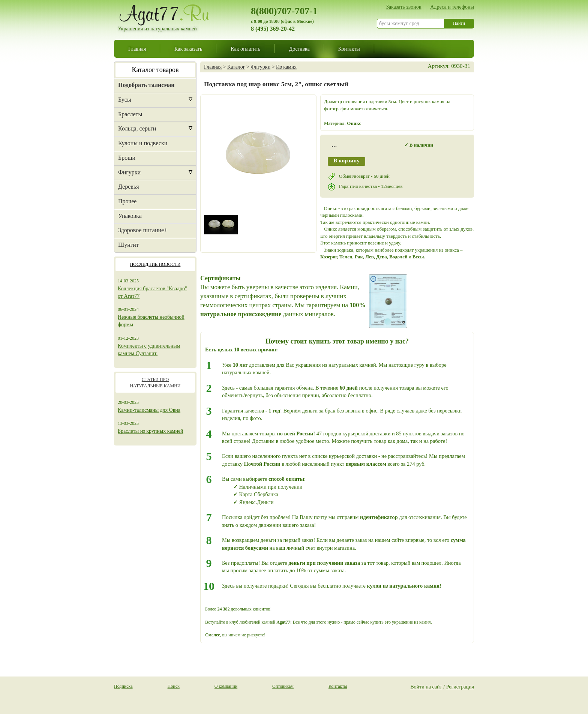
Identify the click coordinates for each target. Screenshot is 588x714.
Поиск (174, 686)
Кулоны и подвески (143, 143)
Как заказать (188, 49)
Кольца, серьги (137, 128)
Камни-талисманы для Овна (149, 410)
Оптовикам (283, 686)
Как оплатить (245, 49)
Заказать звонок (404, 7)
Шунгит (128, 245)
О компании (226, 686)
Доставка (299, 49)
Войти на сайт (426, 687)
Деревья (129, 187)
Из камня (286, 67)
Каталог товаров (155, 70)
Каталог (236, 67)
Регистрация (460, 687)
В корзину (346, 160)
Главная (137, 49)
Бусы (125, 100)
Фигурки (129, 172)
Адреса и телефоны (452, 7)
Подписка (123, 686)
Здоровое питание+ (143, 230)
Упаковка (130, 216)
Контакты (349, 49)
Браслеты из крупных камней (151, 431)
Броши (127, 158)
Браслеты (130, 114)
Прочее (127, 201)
